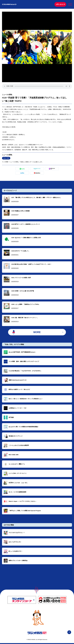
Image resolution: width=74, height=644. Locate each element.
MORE (37, 333)
